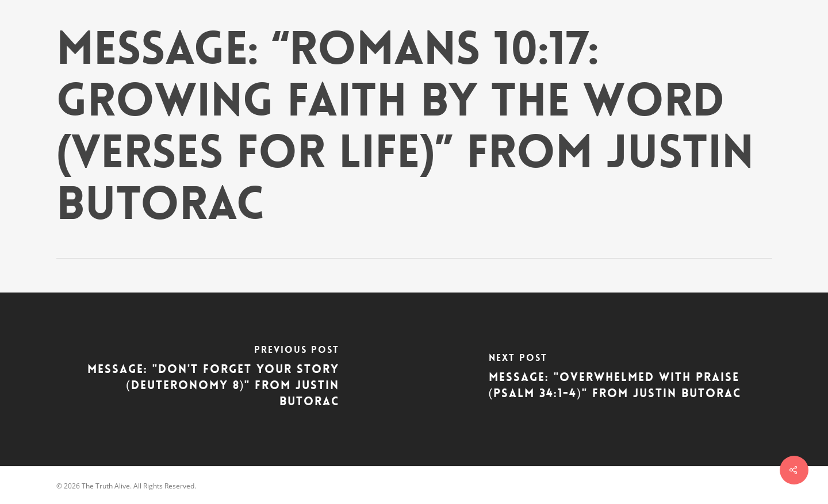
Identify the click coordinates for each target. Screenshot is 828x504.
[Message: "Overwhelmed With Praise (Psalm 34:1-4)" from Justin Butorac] (621, 379)
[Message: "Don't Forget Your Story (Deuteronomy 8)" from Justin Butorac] (207, 379)
